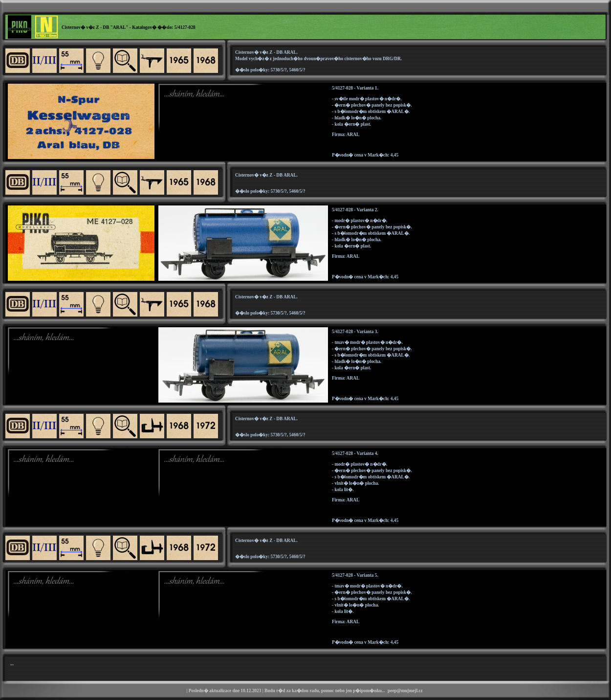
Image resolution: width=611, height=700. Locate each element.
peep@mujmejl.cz (405, 691)
